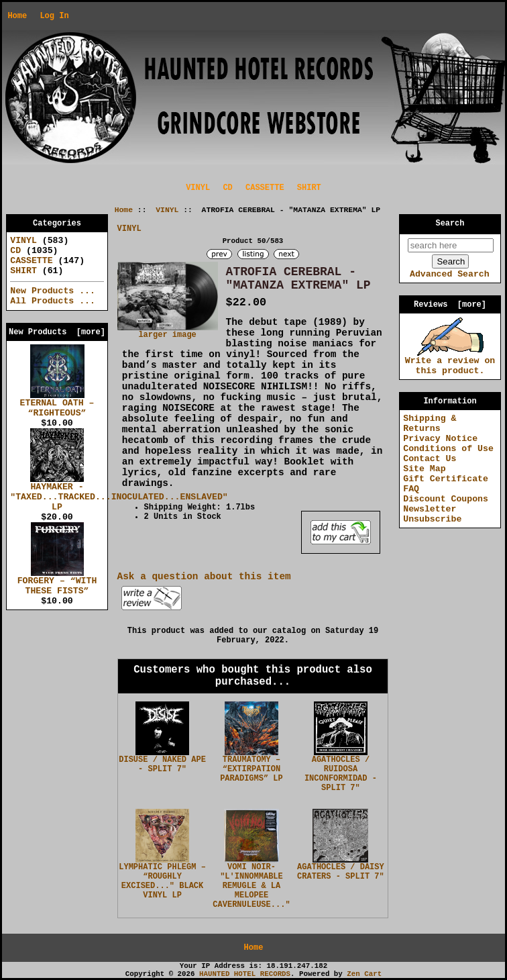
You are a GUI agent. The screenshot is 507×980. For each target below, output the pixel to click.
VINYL (167, 210)
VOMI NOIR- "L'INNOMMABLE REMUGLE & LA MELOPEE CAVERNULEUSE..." (251, 886)
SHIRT (309, 188)
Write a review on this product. (450, 362)
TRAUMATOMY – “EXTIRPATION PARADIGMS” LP (251, 769)
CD (227, 188)
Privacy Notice (440, 439)
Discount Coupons (446, 499)
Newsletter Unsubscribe (432, 514)
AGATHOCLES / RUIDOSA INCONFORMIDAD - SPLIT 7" (341, 774)
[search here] (451, 245)
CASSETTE (265, 188)
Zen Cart (364, 974)
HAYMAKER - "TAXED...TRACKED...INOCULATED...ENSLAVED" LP (119, 493)
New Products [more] (57, 332)
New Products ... (53, 291)
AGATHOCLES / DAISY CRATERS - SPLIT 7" (341, 872)
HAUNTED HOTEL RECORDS (245, 974)
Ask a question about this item (204, 577)
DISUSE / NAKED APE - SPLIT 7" (162, 765)
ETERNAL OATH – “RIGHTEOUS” (57, 404)
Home (17, 16)
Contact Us (430, 459)
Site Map (424, 469)
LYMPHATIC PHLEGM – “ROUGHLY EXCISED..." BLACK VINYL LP (162, 881)
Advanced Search (450, 274)
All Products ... (53, 301)
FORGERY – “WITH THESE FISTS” (57, 582)
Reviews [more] (450, 305)
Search (450, 224)
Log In (54, 16)
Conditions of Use (448, 449)
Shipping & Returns (430, 424)
